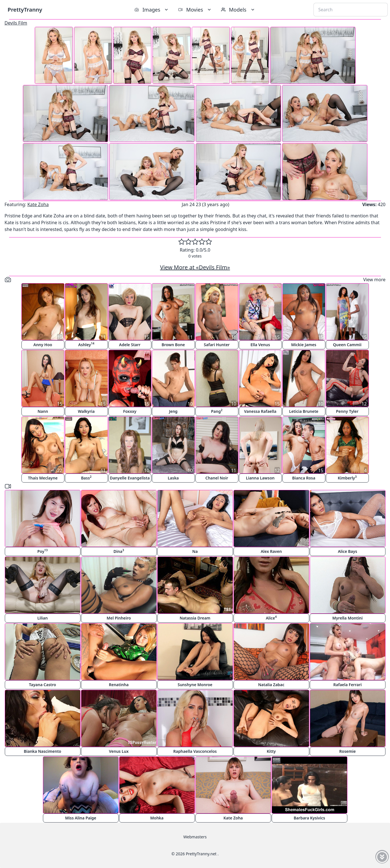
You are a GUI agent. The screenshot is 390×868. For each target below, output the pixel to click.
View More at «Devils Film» (195, 267)
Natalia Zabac (271, 685)
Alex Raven (271, 551)
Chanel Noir (217, 478)
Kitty (271, 751)
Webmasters (195, 837)
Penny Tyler (347, 411)
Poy (43, 551)
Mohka (157, 818)
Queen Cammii (347, 345)
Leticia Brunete (304, 411)
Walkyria (86, 411)
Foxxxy (130, 411)
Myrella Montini (348, 618)
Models (238, 10)
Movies (195, 10)
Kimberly (347, 478)
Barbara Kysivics (309, 818)
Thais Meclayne (43, 478)
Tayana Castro (43, 685)
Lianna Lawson (260, 478)
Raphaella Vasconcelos (195, 751)
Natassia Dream (195, 618)
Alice (271, 618)
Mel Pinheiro (119, 618)
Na (195, 551)
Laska (173, 478)
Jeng (173, 411)
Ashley (86, 344)
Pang (217, 411)
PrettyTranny (25, 9)
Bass (86, 478)
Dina (119, 551)
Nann (43, 411)
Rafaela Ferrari (347, 685)
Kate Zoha (38, 204)
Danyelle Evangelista (130, 478)
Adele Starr (130, 345)
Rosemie (347, 751)
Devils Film (16, 23)
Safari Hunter (217, 345)
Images (152, 10)
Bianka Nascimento (42, 751)
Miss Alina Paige (80, 818)
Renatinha (119, 685)
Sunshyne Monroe (195, 685)
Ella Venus (260, 345)
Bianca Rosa (304, 478)
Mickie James (304, 345)
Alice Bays (347, 551)
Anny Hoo (43, 345)
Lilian (43, 618)
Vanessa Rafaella (260, 411)
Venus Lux (119, 751)
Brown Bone (173, 345)
